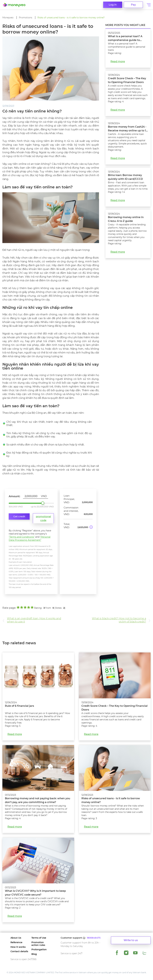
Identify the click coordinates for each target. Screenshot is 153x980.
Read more (118, 61)
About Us (16, 938)
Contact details (19, 951)
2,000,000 (43, 503)
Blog (34, 954)
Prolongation (39, 950)
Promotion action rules (38, 944)
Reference (16, 942)
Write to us (131, 940)
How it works (18, 947)
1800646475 (94, 938)
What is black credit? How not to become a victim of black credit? (119, 620)
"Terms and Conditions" (22, 537)
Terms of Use (39, 938)
